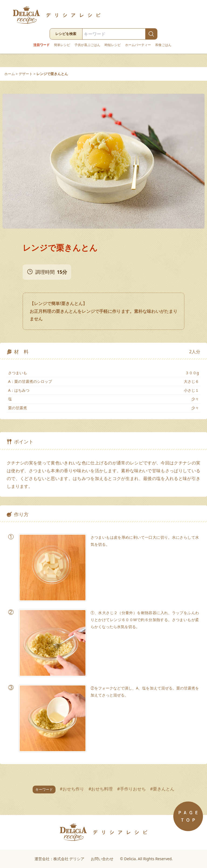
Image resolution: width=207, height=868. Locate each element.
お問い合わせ (102, 859)
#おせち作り (72, 789)
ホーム (10, 74)
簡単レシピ (62, 45)
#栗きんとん (162, 789)
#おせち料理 (101, 789)
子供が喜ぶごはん (87, 45)
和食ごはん (163, 45)
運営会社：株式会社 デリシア (60, 859)
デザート (26, 74)
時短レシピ (113, 45)
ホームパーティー (138, 45)
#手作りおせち (132, 789)
